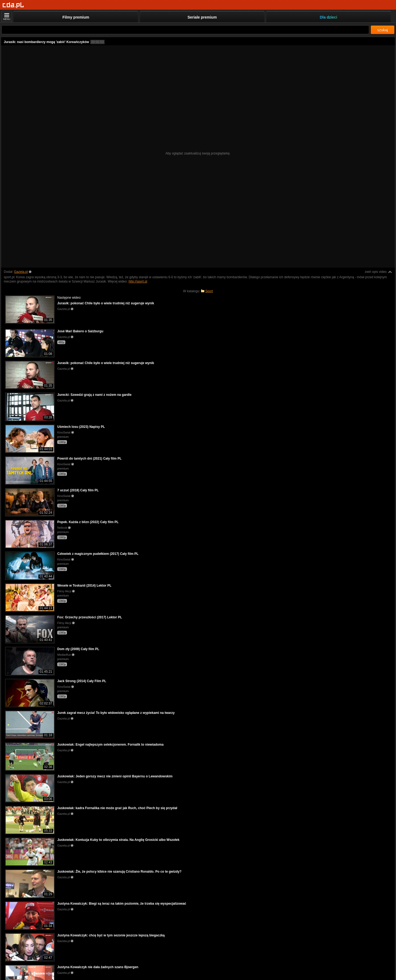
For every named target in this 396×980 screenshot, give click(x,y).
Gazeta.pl (21, 272)
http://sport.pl (138, 281)
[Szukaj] (185, 30)
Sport (209, 291)
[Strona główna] (13, 5)
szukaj (383, 30)
